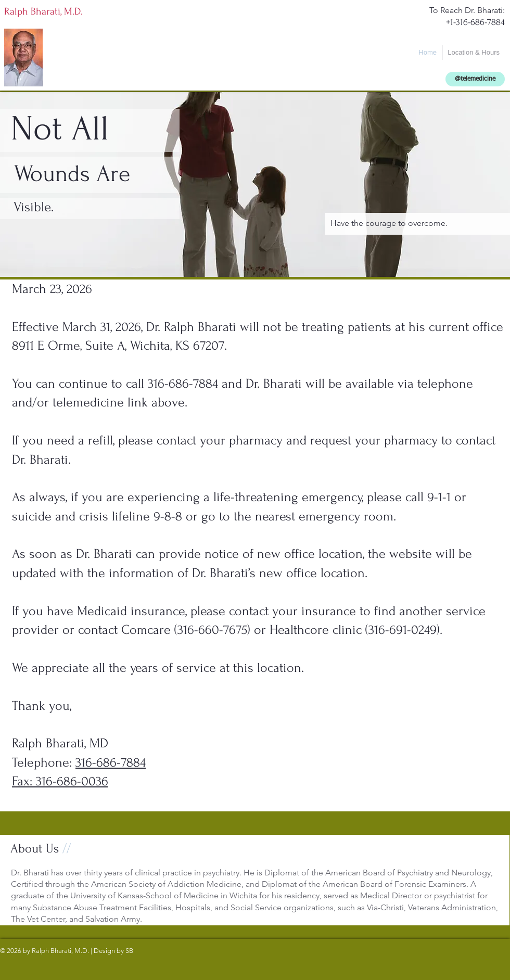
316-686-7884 (111, 762)
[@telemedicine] (475, 79)
